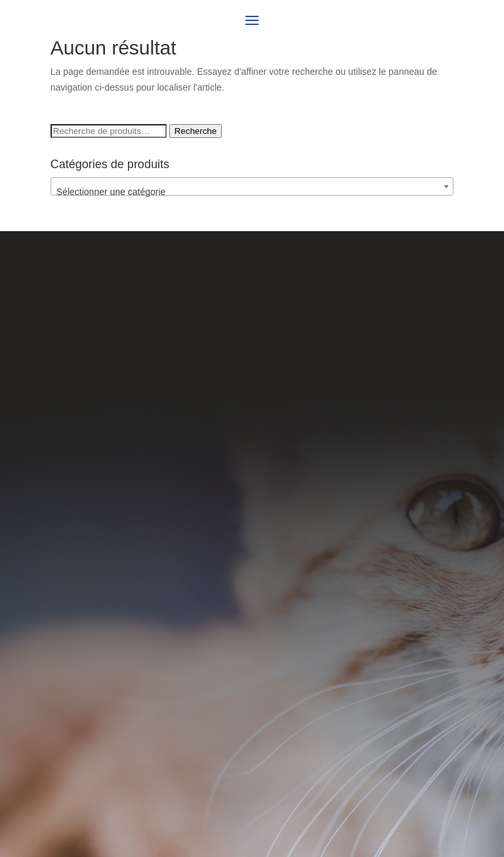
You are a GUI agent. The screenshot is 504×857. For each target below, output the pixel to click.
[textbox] (252, 192)
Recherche (196, 131)
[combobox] (252, 187)
